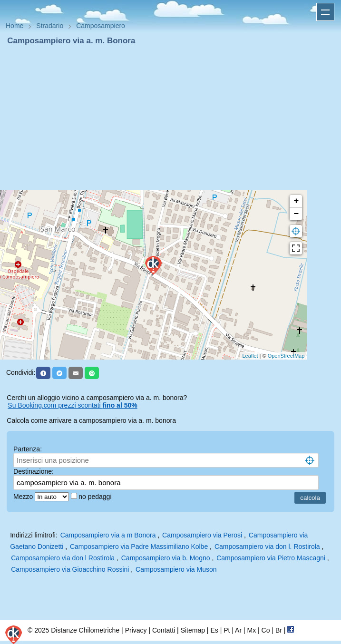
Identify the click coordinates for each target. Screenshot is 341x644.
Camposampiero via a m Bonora (108, 535)
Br (279, 630)
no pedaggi (96, 497)
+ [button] (296, 201)
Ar (238, 630)
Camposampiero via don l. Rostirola (267, 546)
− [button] (296, 214)
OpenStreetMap (286, 356)
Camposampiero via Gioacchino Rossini (70, 569)
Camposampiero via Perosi (202, 535)
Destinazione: (34, 471)
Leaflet (250, 356)
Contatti (164, 630)
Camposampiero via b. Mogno (166, 558)
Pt (227, 630)
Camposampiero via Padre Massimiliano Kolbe (139, 546)
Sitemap (193, 630)
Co (266, 630)
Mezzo (24, 497)
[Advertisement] (170, 118)
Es (214, 630)
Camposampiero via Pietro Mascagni (271, 558)
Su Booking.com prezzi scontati (72, 405)
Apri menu (325, 12)
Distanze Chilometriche (85, 630)
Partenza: (28, 449)
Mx (251, 630)
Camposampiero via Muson (176, 569)
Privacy (136, 630)
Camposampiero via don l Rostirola (63, 558)
